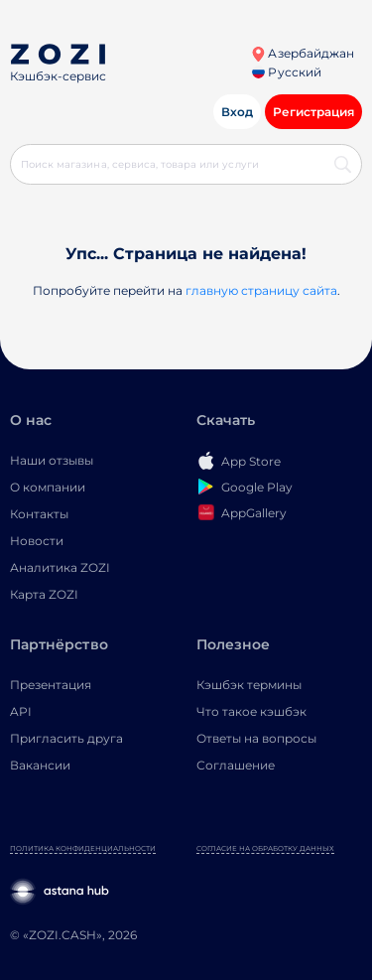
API (21, 711)
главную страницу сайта (261, 290)
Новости (37, 541)
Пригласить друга (66, 738)
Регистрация (313, 112)
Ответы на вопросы (256, 738)
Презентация (51, 685)
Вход (237, 112)
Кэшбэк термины (249, 685)
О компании (48, 487)
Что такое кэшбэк (251, 711)
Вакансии (40, 765)
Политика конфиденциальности (83, 848)
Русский (286, 72)
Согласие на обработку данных (265, 848)
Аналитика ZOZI (60, 567)
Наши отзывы (52, 460)
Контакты (39, 514)
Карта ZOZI (44, 594)
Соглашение (236, 765)
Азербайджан (303, 53)
